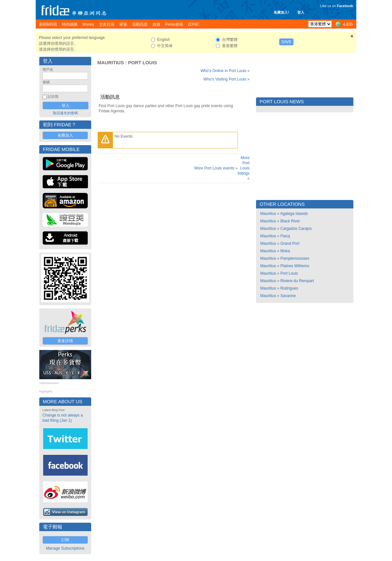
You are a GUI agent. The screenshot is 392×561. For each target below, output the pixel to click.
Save (286, 42)
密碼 (46, 82)
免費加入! (281, 12)
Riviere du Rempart (297, 281)
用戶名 (48, 69)
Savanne (288, 296)
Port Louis (142, 63)
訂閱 (65, 540)
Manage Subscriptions (65, 548)
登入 (301, 12)
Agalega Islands (294, 214)
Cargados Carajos (296, 229)
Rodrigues (289, 288)
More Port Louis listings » (244, 168)
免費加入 (65, 135)
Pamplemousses (295, 258)
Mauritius (110, 63)
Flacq (285, 236)
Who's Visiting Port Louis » (227, 79)
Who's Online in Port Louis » (225, 71)
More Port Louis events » (216, 168)
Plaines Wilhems (295, 266)
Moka (285, 251)
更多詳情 (65, 341)
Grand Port (290, 243)
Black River (290, 221)
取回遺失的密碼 (65, 113)
